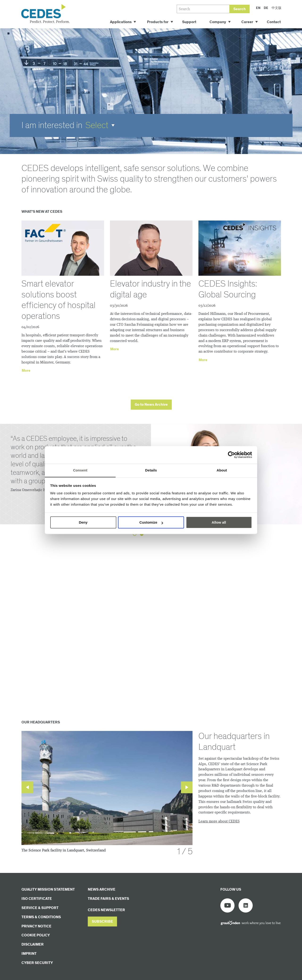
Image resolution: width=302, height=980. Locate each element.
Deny (83, 522)
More (26, 371)
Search (239, 9)
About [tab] (222, 470)
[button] (102, 125)
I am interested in (52, 125)
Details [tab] (151, 470)
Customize (151, 522)
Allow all (219, 522)
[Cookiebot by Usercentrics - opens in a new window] (231, 455)
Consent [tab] (80, 470)
